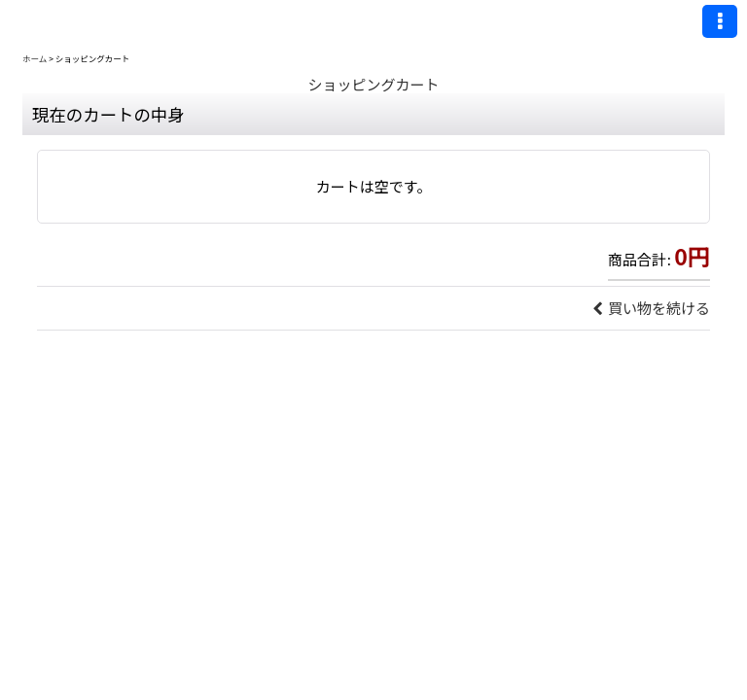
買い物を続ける (651, 308)
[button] (720, 21)
